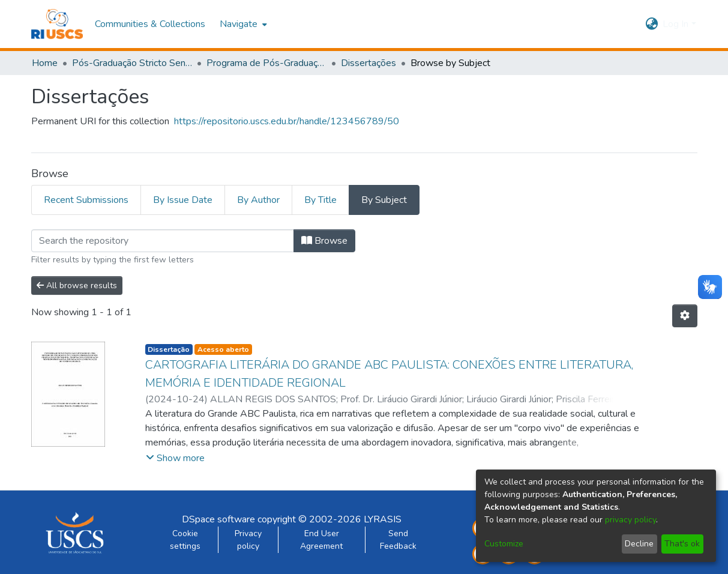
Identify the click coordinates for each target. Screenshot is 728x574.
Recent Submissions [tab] (86, 200)
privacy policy (630, 520)
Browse (324, 241)
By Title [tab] (320, 200)
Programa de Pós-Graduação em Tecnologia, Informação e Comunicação (266, 63)
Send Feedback (398, 540)
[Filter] (163, 241)
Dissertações (369, 63)
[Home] (57, 24)
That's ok (682, 544)
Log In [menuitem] (675, 24)
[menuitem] (242, 24)
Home (45, 63)
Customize (504, 544)
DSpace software (218, 519)
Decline (639, 544)
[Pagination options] (685, 316)
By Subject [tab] (384, 200)
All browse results (77, 285)
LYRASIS (383, 519)
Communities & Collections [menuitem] (150, 24)
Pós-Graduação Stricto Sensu (132, 63)
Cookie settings (185, 540)
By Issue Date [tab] (183, 200)
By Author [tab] (258, 200)
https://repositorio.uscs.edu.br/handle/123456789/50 (287, 121)
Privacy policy (248, 540)
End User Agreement (321, 540)
